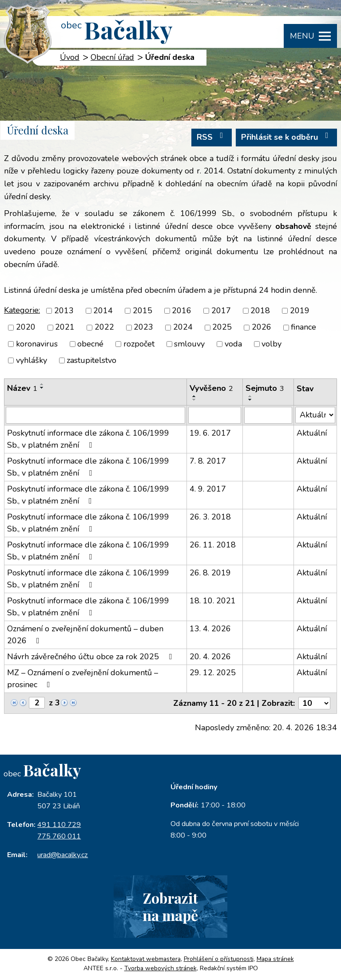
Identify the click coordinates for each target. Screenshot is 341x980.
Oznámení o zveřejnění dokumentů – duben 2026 (85, 635)
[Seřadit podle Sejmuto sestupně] (250, 400)
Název (22, 388)
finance (303, 327)
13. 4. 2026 (210, 629)
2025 (222, 327)
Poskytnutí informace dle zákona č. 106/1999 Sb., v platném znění (88, 439)
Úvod (70, 57)
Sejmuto (265, 388)
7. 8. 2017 (208, 461)
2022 (104, 327)
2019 (300, 311)
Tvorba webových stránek (161, 969)
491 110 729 (59, 825)
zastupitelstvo (91, 360)
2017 (221, 311)
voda (233, 344)
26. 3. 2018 (210, 517)
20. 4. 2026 (210, 657)
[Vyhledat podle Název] (95, 415)
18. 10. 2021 (213, 601)
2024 (183, 327)
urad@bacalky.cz (63, 855)
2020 (26, 327)
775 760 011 (59, 836)
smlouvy (189, 344)
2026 (262, 327)
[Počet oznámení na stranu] (314, 703)
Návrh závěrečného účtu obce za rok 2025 (91, 657)
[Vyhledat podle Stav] (315, 415)
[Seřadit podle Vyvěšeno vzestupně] (194, 396)
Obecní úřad (112, 57)
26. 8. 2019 (210, 573)
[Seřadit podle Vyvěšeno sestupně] (194, 400)
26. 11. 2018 (213, 545)
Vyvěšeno (211, 388)
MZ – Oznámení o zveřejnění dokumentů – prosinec (83, 679)
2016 (182, 311)
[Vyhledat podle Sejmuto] (268, 415)
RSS (212, 137)
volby (272, 344)
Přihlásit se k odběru (287, 137)
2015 (143, 311)
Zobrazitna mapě (170, 906)
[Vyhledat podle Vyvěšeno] (215, 415)
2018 (260, 311)
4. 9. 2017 (208, 489)
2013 (64, 311)
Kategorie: (22, 310)
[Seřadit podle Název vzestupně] (42, 384)
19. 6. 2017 (210, 433)
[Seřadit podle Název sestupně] (42, 388)
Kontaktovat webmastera (146, 960)
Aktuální (312, 433)
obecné (90, 344)
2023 (143, 327)
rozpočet (139, 344)
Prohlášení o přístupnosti (219, 960)
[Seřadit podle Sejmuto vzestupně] (250, 396)
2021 (65, 327)
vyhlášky (32, 360)
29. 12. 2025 (213, 673)
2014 (103, 311)
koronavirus (37, 344)
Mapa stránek (275, 960)
